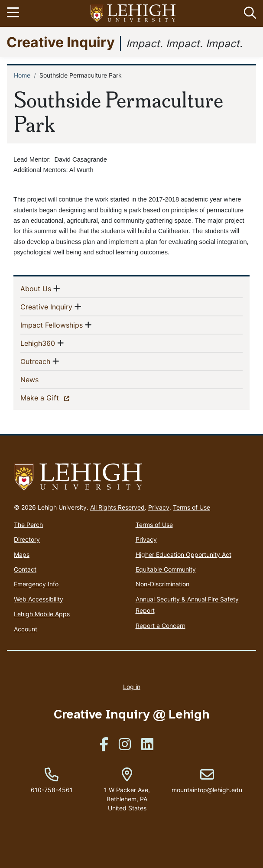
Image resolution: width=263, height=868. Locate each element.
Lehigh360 (38, 343)
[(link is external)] (104, 747)
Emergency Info (36, 584)
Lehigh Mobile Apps (42, 614)
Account (26, 629)
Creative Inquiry (61, 42)
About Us (36, 288)
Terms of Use (192, 507)
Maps (22, 554)
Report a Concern (161, 626)
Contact (25, 569)
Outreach (35, 361)
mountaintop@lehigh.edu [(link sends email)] (207, 781)
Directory (27, 539)
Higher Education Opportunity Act (183, 554)
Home (22, 75)
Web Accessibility (39, 599)
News (44, 379)
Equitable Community (166, 569)
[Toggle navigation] (14, 13)
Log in (132, 687)
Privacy (159, 507)
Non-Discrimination (162, 584)
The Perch (28, 525)
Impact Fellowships (52, 325)
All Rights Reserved (117, 507)
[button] (248, 13)
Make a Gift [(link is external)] (55, 397)
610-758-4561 (52, 790)
